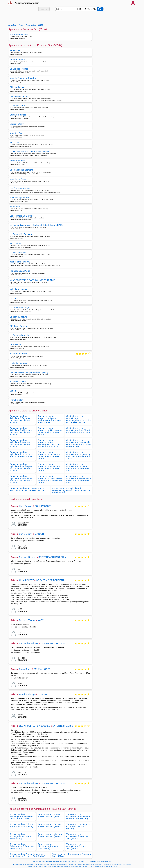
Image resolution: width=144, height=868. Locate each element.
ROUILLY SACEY (43, 506)
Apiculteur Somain (19, 289)
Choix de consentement (104, 861)
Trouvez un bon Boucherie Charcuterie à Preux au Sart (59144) (78, 816)
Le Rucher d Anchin (19, 335)
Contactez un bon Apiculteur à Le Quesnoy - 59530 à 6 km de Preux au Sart (78, 455)
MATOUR (39, 534)
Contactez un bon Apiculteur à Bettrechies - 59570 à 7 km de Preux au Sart (79, 479)
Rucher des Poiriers (29, 643)
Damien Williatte (18, 253)
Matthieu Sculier (18, 133)
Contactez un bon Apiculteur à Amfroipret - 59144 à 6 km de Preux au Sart (22, 467)
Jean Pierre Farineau (20, 262)
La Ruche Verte (17, 106)
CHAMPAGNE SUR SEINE (53, 643)
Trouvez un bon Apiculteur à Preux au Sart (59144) (77, 846)
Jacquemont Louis (19, 354)
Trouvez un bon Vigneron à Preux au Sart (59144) (50, 835)
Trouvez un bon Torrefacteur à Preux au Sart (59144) (72, 855)
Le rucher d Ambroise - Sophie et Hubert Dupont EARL (36, 225)
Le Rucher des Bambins (21, 170)
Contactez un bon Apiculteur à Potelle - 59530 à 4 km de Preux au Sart (21, 443)
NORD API (15, 142)
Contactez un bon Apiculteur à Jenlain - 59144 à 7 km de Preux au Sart (78, 467)
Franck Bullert (17, 400)
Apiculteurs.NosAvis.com (27, 3)
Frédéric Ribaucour (19, 35)
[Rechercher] (100, 9)
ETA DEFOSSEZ (18, 382)
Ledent (13, 391)
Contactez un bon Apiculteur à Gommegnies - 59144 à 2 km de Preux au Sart (79, 419)
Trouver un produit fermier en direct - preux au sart (103, 866)
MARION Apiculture (19, 197)
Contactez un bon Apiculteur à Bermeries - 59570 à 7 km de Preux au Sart (21, 479)
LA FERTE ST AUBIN (63, 726)
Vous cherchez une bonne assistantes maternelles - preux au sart (67, 866)
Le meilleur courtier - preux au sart (36, 866)
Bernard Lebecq (18, 161)
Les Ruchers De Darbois (22, 216)
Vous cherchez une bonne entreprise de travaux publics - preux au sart (55, 864)
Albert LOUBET (26, 580)
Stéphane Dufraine (19, 326)
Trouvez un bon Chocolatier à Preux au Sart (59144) (77, 836)
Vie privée (81, 861)
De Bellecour (16, 344)
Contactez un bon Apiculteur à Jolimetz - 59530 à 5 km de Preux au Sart (49, 455)
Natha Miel (15, 207)
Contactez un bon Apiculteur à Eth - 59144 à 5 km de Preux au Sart (22, 454)
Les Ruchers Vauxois (20, 188)
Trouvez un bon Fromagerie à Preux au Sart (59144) (21, 836)
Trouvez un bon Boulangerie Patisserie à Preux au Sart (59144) (22, 816)
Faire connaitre (73, 861)
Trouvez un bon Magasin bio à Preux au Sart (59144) (78, 826)
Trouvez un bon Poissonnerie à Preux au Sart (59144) (22, 846)
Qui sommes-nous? (39, 861)
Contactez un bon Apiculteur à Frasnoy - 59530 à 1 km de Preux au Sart (21, 419)
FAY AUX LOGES (42, 669)
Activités (44, 9)
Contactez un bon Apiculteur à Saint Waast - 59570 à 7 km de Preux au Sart (50, 479)
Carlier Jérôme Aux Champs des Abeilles (30, 152)
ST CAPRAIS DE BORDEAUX (51, 580)
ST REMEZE (44, 694)
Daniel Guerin (26, 534)
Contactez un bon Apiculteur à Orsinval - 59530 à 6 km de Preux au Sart (49, 467)
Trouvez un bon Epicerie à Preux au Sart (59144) (22, 825)
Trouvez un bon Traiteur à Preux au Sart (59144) (50, 815)
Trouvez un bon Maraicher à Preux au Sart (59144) (48, 846)
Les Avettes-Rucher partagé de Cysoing (29, 372)
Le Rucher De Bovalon (21, 234)
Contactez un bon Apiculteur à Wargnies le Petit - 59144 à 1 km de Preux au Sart (50, 419)
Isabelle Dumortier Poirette (23, 78)
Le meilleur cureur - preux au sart (23, 864)
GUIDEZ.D (15, 298)
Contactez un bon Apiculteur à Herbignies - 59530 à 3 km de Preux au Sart (50, 431)
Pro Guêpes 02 (17, 243)
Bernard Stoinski (18, 115)
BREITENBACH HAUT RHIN (52, 557)
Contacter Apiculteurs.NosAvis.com (57, 861)
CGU (87, 861)
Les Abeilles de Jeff (19, 96)
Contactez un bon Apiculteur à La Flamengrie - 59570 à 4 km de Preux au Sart (49, 443)
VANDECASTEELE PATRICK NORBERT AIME (32, 280)
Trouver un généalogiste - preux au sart (89, 864)
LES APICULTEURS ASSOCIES (35, 726)
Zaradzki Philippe (27, 694)
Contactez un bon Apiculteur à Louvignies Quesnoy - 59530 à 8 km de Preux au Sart (71, 490)
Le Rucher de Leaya (20, 308)
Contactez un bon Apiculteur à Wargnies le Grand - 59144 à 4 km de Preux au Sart (78, 443)
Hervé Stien (15, 50)
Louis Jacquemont (19, 363)
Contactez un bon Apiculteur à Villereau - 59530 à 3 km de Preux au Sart (21, 431)
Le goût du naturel (19, 317)
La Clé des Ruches (19, 69)
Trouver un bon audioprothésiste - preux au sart (116, 864)
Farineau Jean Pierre (20, 271)
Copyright (93, 861)
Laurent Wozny (17, 124)
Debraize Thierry (27, 620)
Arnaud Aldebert (18, 60)
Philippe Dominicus (19, 87)
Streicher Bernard (28, 557)
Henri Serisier (26, 506)
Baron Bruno (25, 669)
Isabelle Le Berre (18, 179)
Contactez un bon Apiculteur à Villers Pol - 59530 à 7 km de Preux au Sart (28, 489)
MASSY (41, 620)
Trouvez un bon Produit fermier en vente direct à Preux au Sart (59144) (27, 855)
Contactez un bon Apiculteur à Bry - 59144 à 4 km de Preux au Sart (78, 430)
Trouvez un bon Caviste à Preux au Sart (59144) (50, 825)
